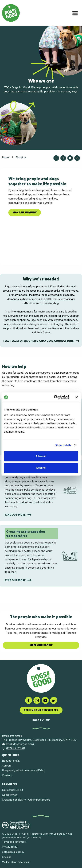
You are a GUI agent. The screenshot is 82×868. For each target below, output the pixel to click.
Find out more (15, 515)
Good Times (10, 795)
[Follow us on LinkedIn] (77, 158)
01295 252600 (13, 748)
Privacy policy (9, 847)
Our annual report (13, 790)
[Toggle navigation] (75, 13)
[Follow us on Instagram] (63, 158)
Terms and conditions (14, 842)
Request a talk (11, 761)
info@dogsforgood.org (18, 744)
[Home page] (11, 13)
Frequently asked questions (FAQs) (23, 771)
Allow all (41, 456)
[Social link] (45, 700)
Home (6, 157)
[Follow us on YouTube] (70, 158)
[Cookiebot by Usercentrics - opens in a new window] (54, 397)
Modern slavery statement (16, 862)
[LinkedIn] (54, 700)
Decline (41, 468)
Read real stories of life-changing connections (38, 341)
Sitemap (7, 857)
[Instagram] (37, 700)
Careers (7, 766)
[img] (70, 490)
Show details (63, 445)
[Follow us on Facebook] (56, 158)
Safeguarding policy (13, 852)
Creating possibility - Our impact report (26, 800)
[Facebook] (29, 700)
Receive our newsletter (41, 710)
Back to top (41, 720)
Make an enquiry (25, 212)
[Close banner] (77, 397)
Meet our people (41, 645)
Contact (7, 775)
